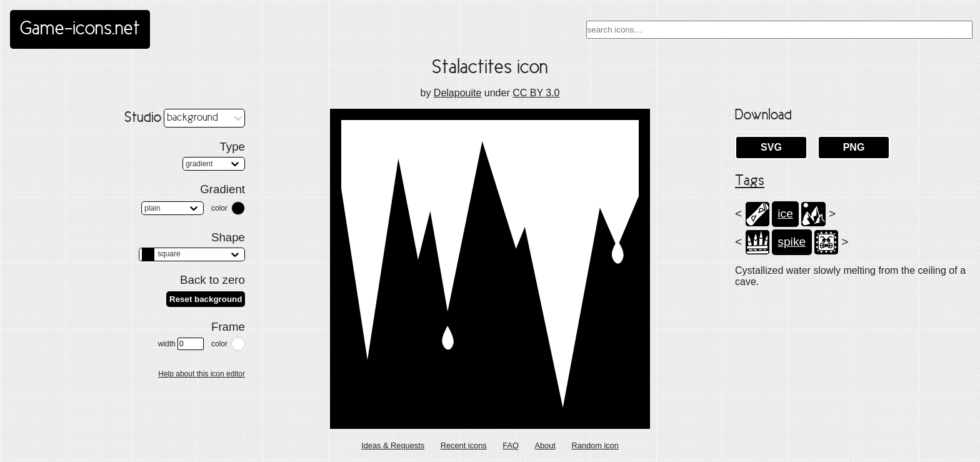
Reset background (206, 299)
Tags (750, 181)
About (545, 445)
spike (792, 242)
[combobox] (779, 30)
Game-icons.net (80, 29)
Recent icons (464, 445)
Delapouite (458, 93)
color (219, 208)
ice (785, 213)
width (181, 344)
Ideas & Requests (393, 445)
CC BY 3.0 (536, 93)
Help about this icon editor (202, 374)
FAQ (511, 445)
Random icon (595, 445)
